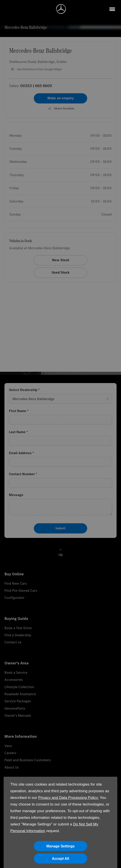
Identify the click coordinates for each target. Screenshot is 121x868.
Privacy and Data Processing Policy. (69, 798)
